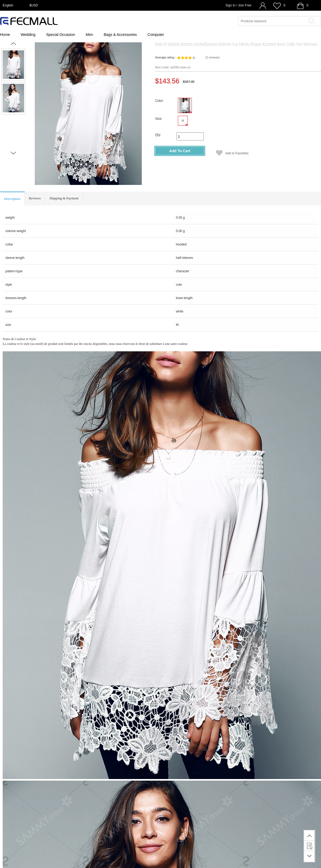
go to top (309, 835)
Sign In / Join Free (238, 5)
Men (89, 35)
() (212, 57)
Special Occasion (60, 35)
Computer (156, 35)
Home (5, 35)
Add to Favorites (237, 153)
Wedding (28, 35)
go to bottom (309, 857)
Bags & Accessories (120, 35)
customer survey (309, 846)
